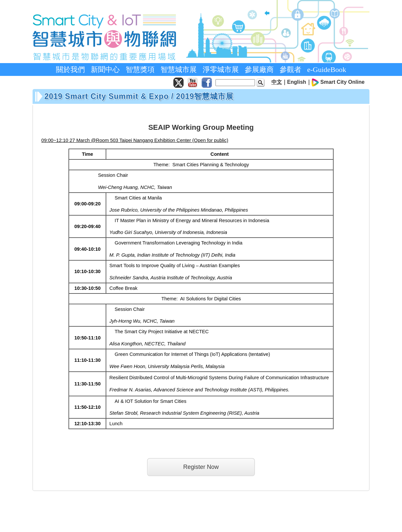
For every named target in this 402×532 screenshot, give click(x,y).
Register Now (201, 467)
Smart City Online (342, 82)
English (297, 82)
